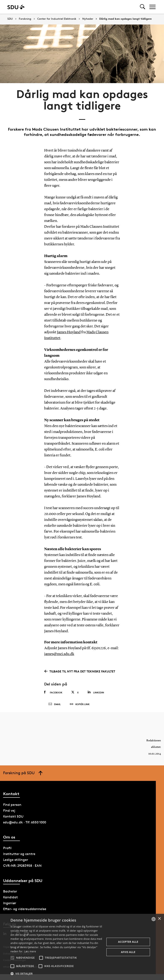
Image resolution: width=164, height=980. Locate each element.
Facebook (53, 692)
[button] (12, 958)
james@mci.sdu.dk (59, 654)
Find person (12, 805)
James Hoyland (69, 332)
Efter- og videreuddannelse (25, 909)
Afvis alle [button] (128, 952)
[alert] (82, 947)
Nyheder (88, 19)
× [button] (159, 919)
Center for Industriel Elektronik (57, 19)
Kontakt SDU (13, 816)
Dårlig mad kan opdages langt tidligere (125, 19)
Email (55, 704)
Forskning (25, 19)
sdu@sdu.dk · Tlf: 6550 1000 (25, 822)
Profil (7, 848)
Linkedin (96, 692)
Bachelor (10, 891)
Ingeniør (10, 903)
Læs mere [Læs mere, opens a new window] (30, 951)
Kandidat (10, 897)
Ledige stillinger (16, 860)
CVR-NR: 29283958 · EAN (22, 866)
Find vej (9, 811)
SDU (10, 19)
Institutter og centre (19, 854)
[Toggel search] (143, 7)
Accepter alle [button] (128, 942)
